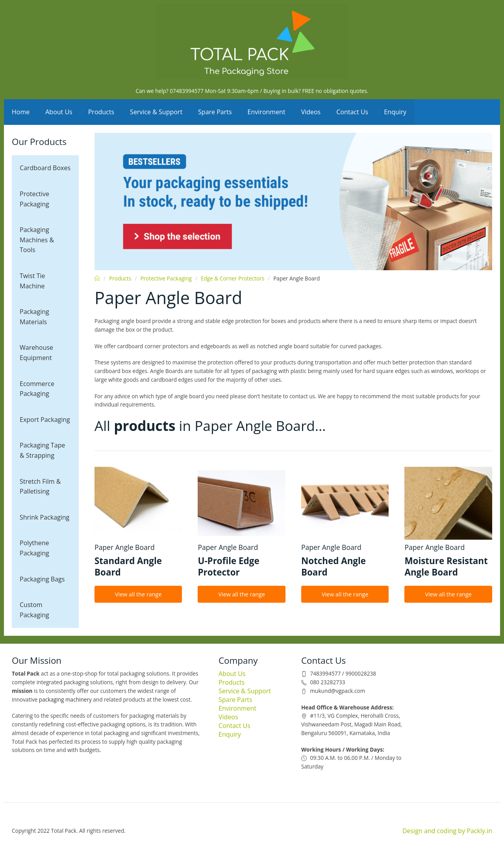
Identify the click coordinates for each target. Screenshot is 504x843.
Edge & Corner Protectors (233, 278)
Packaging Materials (34, 317)
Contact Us (352, 112)
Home (21, 112)
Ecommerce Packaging (37, 389)
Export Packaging (45, 420)
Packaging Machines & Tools (37, 240)
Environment (267, 112)
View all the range (138, 594)
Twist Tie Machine (32, 281)
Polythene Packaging (34, 548)
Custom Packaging (34, 610)
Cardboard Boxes (45, 168)
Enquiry (395, 112)
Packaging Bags (42, 579)
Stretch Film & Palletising (40, 486)
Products (101, 112)
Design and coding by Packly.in (447, 831)
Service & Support (156, 112)
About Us (59, 112)
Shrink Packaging (44, 517)
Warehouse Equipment (36, 353)
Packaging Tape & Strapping (42, 450)
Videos (311, 112)
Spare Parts (215, 112)
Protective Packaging (34, 199)
